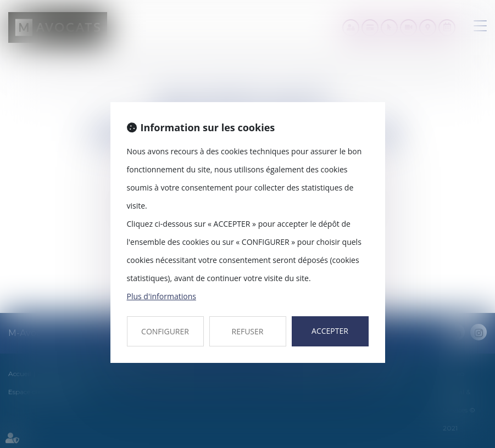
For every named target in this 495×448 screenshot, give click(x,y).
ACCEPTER (330, 331)
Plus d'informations (162, 296)
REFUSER (248, 331)
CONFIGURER (165, 331)
